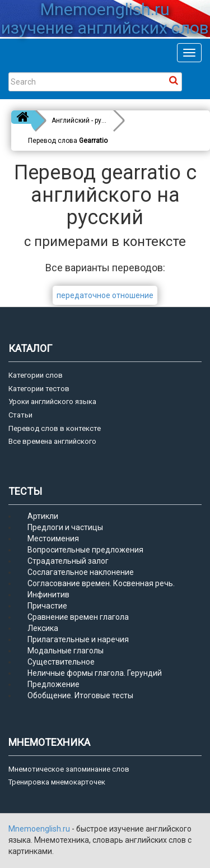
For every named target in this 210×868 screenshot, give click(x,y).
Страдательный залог (68, 561)
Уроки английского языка (52, 401)
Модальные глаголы (66, 651)
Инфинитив (48, 595)
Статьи (20, 415)
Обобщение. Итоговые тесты (80, 695)
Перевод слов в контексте (55, 428)
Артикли (43, 516)
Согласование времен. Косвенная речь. (101, 583)
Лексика (43, 628)
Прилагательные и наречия (78, 639)
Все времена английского (52, 441)
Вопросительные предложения (85, 550)
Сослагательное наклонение (81, 572)
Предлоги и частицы (65, 527)
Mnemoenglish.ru (40, 829)
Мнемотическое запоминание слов (69, 769)
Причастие (47, 606)
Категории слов (36, 375)
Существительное (61, 662)
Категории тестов (39, 389)
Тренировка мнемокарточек (57, 782)
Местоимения (53, 539)
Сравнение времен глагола (78, 617)
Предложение (53, 684)
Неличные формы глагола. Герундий (95, 673)
